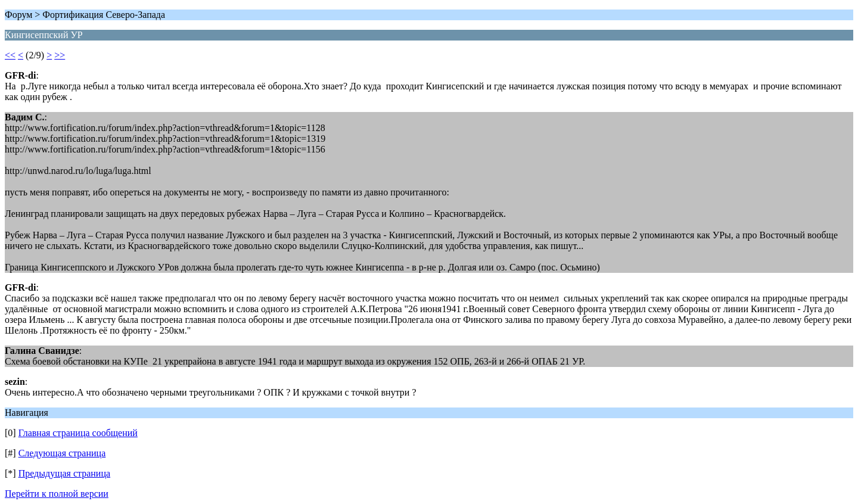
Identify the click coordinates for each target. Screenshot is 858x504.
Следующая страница (62, 453)
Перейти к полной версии (57, 494)
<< (10, 55)
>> (60, 55)
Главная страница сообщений (78, 433)
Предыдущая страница (64, 473)
